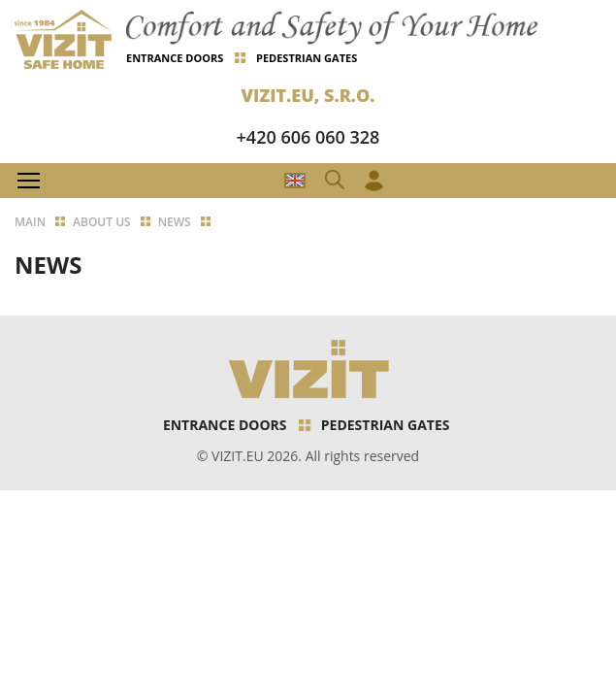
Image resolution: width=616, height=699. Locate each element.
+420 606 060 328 (308, 137)
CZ (295, 181)
